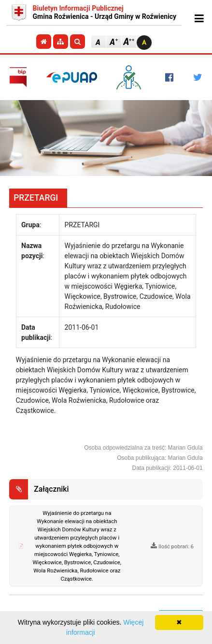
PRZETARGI (36, 198)
